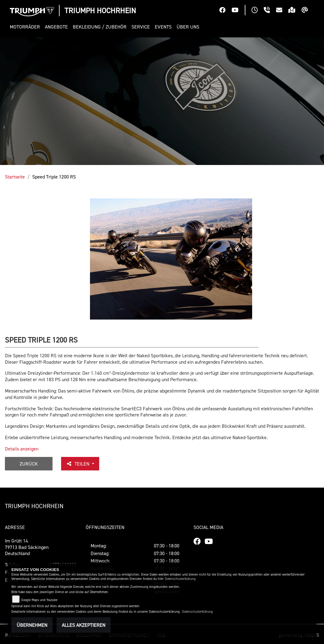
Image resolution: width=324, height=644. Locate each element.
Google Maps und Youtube (39, 600)
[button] (26, 27)
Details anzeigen (22, 449)
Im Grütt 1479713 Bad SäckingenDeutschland (27, 547)
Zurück (29, 464)
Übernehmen (32, 625)
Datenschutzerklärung (180, 579)
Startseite (15, 177)
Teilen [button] (78, 464)
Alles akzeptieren (84, 625)
